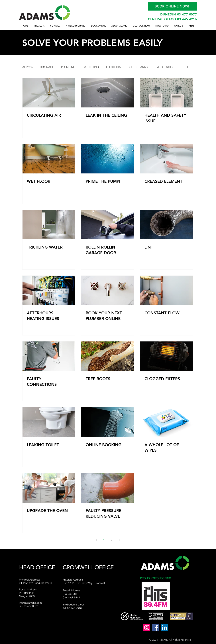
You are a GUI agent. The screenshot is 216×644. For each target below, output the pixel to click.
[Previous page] (96, 540)
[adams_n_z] (147, 628)
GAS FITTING (91, 67)
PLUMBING (68, 67)
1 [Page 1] (104, 540)
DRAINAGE (47, 67)
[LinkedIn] (165, 628)
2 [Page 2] (112, 540)
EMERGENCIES (164, 67)
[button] (188, 67)
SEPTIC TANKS (138, 67)
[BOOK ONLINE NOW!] (172, 6)
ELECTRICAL (114, 67)
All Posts (27, 67)
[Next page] (119, 540)
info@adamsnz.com (30, 603)
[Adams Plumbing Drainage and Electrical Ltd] (156, 628)
